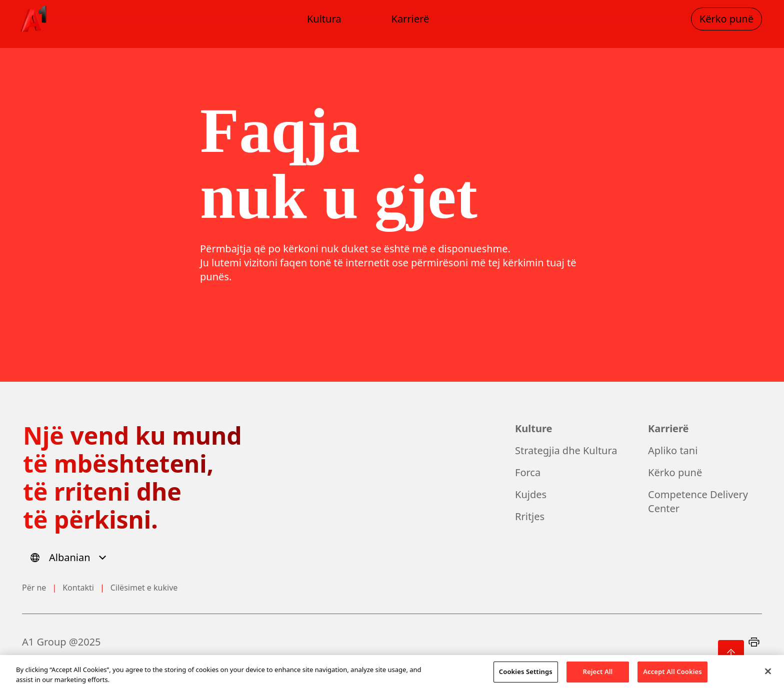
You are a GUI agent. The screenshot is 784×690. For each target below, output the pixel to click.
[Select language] (70, 558)
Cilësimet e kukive (144, 588)
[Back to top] (731, 653)
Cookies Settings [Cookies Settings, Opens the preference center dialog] (526, 676)
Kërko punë (675, 472)
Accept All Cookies (672, 676)
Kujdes (531, 494)
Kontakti (78, 588)
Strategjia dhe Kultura (566, 450)
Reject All (598, 676)
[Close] (768, 676)
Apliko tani (673, 450)
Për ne (34, 588)
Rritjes (530, 516)
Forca (528, 472)
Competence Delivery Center (698, 501)
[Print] (754, 642)
